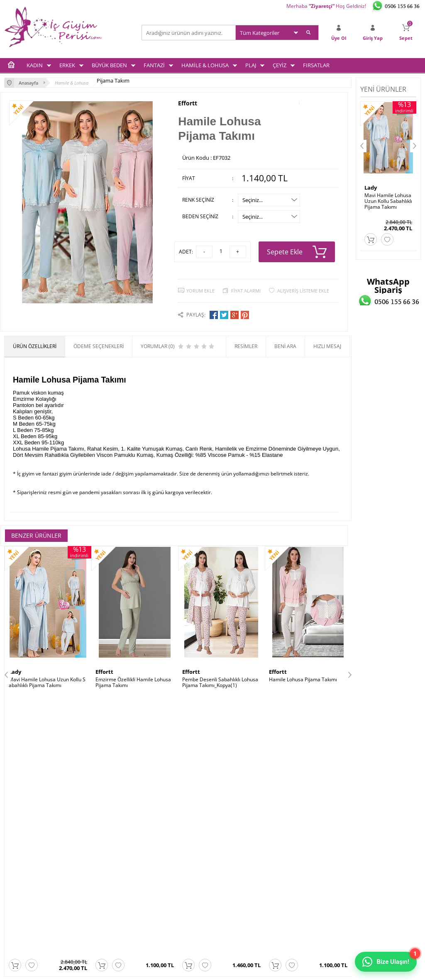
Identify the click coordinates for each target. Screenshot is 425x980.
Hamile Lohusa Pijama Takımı (303, 680)
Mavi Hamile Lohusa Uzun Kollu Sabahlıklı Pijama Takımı (47, 683)
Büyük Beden (19, 853)
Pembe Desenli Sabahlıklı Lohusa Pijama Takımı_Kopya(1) (220, 683)
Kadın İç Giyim (20, 831)
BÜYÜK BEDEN (109, 65)
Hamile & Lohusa (24, 874)
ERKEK (67, 65)
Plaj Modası (17, 896)
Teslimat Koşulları (96, 831)
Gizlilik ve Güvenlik (96, 874)
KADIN (35, 65)
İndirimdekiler (162, 853)
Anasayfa (156, 831)
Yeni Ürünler (160, 842)
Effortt (188, 103)
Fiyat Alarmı (246, 291)
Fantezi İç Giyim (22, 864)
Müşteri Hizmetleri (167, 864)
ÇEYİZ (280, 65)
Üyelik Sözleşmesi (96, 842)
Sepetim (226, 853)
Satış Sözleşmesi (94, 853)
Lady (15, 672)
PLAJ (251, 65)
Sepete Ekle (297, 252)
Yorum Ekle (200, 291)
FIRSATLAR (316, 65)
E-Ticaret (187, 969)
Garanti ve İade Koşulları (103, 864)
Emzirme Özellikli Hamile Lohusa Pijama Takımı (133, 683)
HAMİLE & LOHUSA (205, 65)
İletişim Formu (233, 864)
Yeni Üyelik (229, 842)
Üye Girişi (228, 831)
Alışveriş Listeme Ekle (303, 291)
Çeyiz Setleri (18, 885)
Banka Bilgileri (162, 874)
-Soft (169, 969)
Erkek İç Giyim (20, 842)
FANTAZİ (154, 65)
